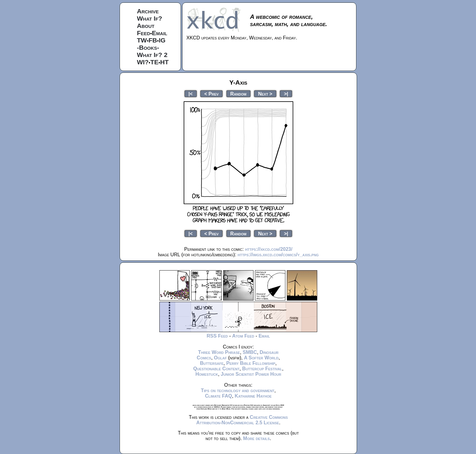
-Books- (148, 47)
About (146, 26)
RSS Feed (217, 336)
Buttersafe (212, 363)
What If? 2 (152, 55)
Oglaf (220, 358)
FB (153, 40)
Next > (265, 94)
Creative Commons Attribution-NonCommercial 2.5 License (242, 420)
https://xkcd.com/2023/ (269, 249)
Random (238, 94)
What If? (150, 18)
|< (191, 94)
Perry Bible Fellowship (251, 363)
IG (162, 40)
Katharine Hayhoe (253, 396)
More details (257, 438)
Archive (148, 11)
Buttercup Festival (262, 369)
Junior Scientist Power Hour (251, 374)
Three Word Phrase (219, 352)
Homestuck (207, 374)
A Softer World (261, 358)
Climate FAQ (218, 396)
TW (142, 40)
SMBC (250, 352)
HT (165, 62)
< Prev (211, 94)
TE (154, 62)
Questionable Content (216, 369)
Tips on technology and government (238, 390)
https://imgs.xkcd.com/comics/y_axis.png (278, 255)
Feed (144, 33)
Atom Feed (243, 336)
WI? (143, 62)
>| (286, 94)
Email (160, 33)
